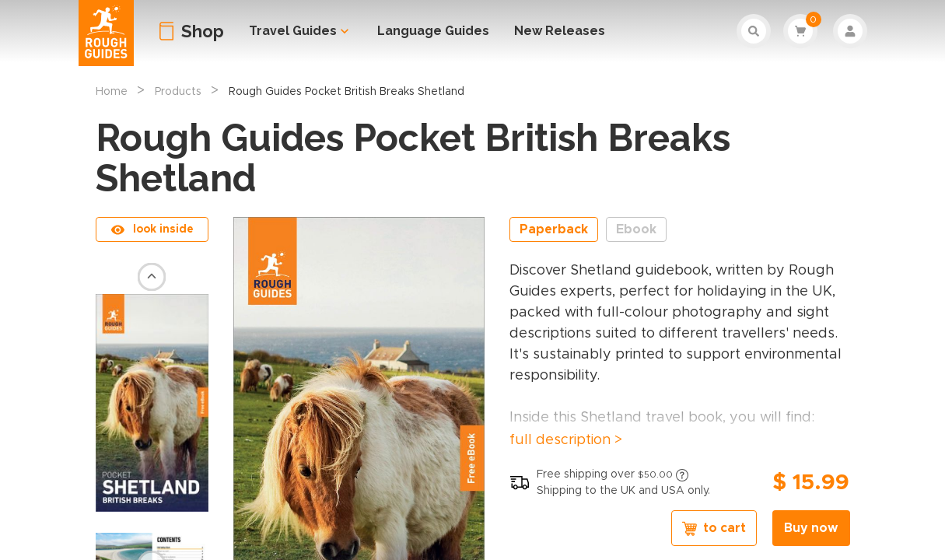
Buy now (811, 528)
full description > (566, 440)
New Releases (560, 31)
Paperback (554, 229)
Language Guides (433, 31)
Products (178, 92)
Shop (203, 31)
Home (112, 92)
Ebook (636, 229)
